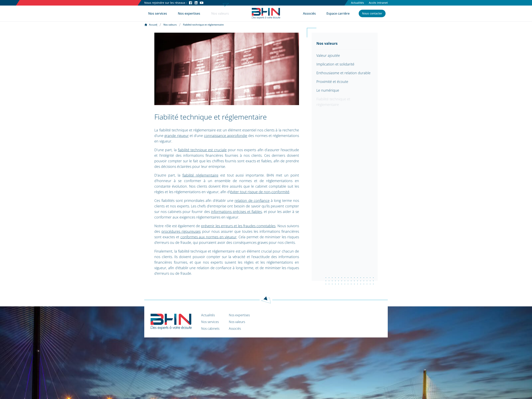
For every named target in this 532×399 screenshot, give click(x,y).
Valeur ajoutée (328, 55)
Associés (309, 13)
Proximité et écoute (332, 82)
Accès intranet (378, 3)
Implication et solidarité (335, 64)
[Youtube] (202, 3)
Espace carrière (338, 13)
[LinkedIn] (196, 3)
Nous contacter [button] (372, 13)
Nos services (158, 13)
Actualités (357, 3)
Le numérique (328, 90)
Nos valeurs (220, 13)
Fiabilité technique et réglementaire (333, 102)
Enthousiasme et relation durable (343, 73)
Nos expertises (189, 13)
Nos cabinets (210, 329)
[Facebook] (191, 3)
